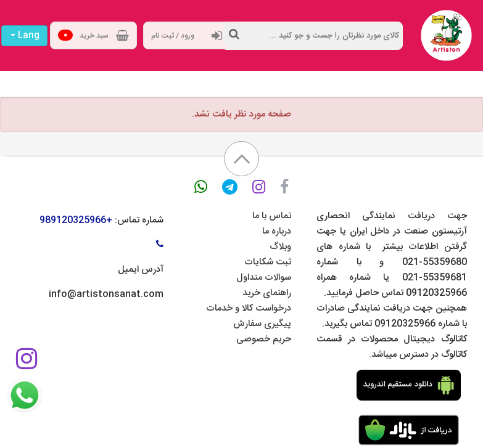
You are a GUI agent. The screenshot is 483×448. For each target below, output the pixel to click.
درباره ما (277, 231)
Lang (25, 36)
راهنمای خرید (267, 293)
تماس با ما (272, 216)
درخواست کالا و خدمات (249, 308)
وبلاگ (280, 247)
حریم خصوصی (264, 339)
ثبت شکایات (268, 262)
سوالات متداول (264, 278)
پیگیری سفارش (262, 324)
